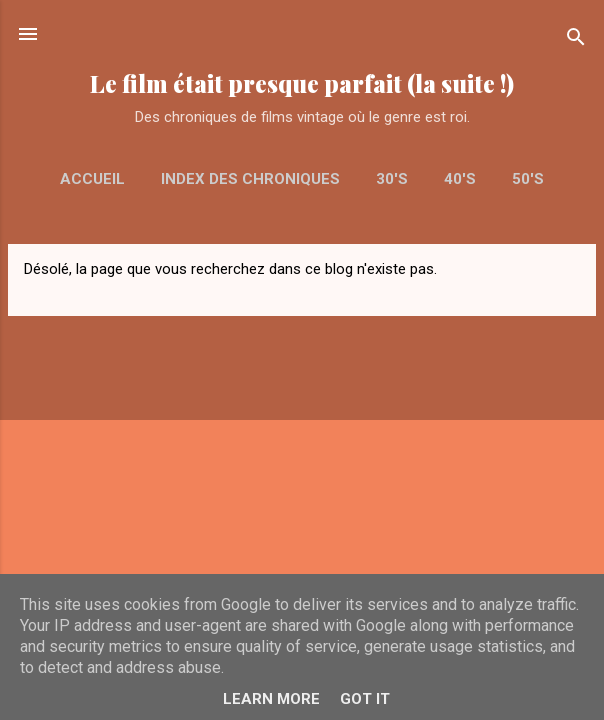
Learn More (271, 699)
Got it (365, 699)
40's (460, 179)
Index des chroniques (250, 179)
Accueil (92, 179)
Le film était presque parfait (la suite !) (302, 83)
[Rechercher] (576, 40)
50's (528, 179)
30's (392, 179)
